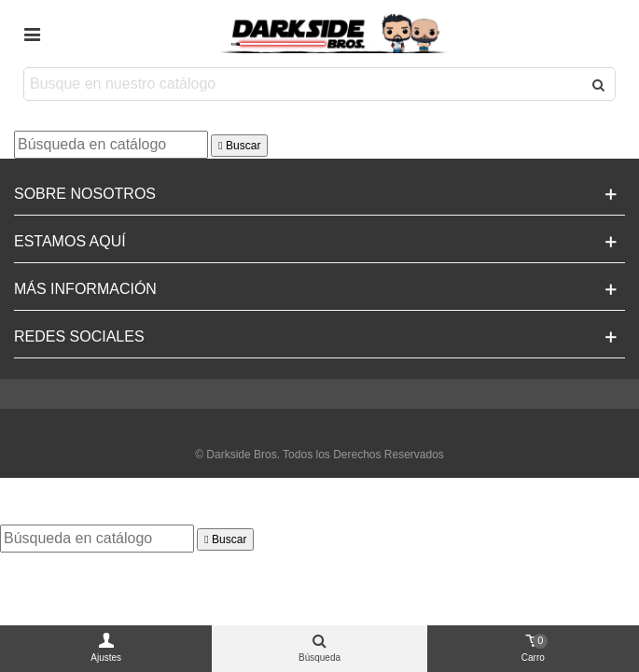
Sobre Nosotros (85, 194)
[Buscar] (111, 145)
